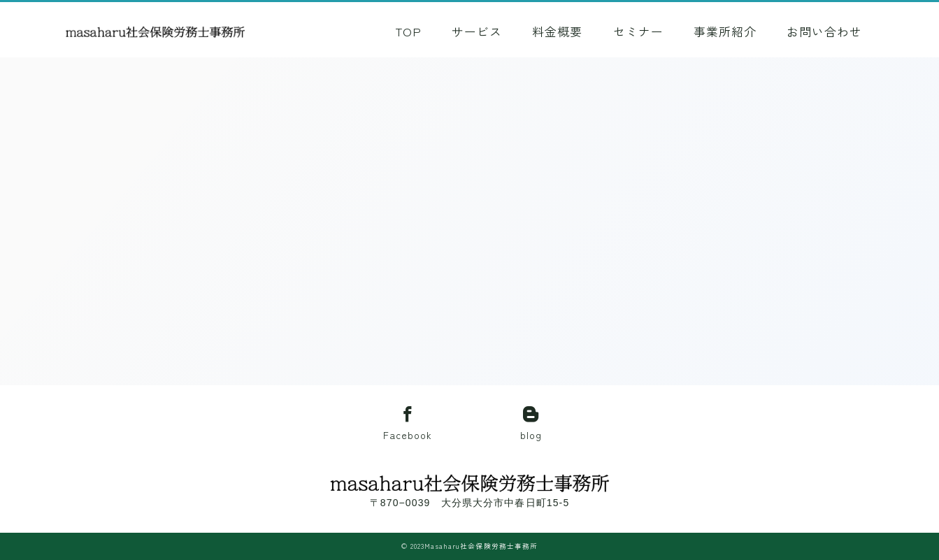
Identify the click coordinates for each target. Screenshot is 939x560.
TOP (413, 31)
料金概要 (562, 31)
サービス (482, 31)
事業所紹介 (729, 31)
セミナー (643, 31)
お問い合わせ (829, 31)
